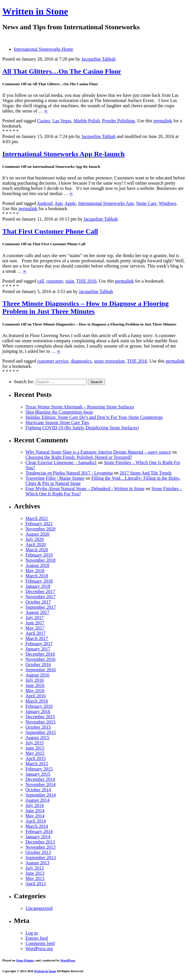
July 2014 (35, 805)
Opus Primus (25, 960)
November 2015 (41, 722)
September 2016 (41, 670)
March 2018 (37, 576)
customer (55, 281)
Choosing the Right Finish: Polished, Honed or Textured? (79, 457)
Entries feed (37, 938)
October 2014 (38, 790)
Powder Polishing (118, 121)
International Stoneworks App (106, 203)
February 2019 (39, 555)
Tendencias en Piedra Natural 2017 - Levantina (69, 473)
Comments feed (40, 943)
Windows (168, 203)
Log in (32, 933)
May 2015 (35, 753)
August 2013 (37, 863)
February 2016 (39, 706)
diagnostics (81, 361)
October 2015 (38, 727)
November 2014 (41, 784)
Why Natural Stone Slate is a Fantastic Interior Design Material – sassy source (98, 452)
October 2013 (38, 852)
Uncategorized (39, 908)
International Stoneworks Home (43, 49)
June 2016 (35, 685)
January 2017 (38, 649)
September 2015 (41, 732)
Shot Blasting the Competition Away (59, 412)
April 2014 (36, 821)
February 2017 (39, 644)
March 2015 (37, 764)
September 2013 (41, 858)
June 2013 (35, 873)
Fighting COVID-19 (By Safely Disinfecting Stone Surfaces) (82, 428)
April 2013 (36, 884)
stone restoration (109, 361)
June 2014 (35, 811)
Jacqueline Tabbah (98, 59)
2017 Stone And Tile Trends (146, 473)
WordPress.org (39, 949)
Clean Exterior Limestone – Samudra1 (61, 462)
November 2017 (41, 597)
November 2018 (41, 560)
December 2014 (40, 779)
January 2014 (38, 837)
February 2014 (39, 831)
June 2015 (35, 748)
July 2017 (35, 618)
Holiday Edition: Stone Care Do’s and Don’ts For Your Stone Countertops (94, 417)
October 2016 (38, 664)
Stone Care (146, 203)
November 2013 (41, 847)
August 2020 (37, 534)
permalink (163, 121)
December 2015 (40, 717)
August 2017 (37, 612)
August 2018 (37, 565)
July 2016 (35, 680)
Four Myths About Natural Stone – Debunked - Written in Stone (85, 489)
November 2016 (41, 659)
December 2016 (40, 654)
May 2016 (35, 691)
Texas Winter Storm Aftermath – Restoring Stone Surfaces (80, 407)
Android (45, 203)
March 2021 (37, 518)
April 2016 (36, 696)
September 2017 (41, 607)
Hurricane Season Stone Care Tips (57, 422)
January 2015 (38, 774)
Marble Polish (87, 121)
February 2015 (39, 769)
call (40, 281)
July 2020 (35, 539)
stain (70, 281)
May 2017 (35, 628)
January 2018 (38, 586)
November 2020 (41, 529)
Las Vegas (62, 121)
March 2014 (37, 826)
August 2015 (37, 738)
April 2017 (36, 633)
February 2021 (39, 524)
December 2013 (40, 842)
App (59, 203)
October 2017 (38, 602)
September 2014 (41, 795)
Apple (70, 203)
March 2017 (37, 638)
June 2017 (35, 623)
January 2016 (38, 711)
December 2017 (40, 591)
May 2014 (35, 816)
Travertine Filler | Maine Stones (55, 478)
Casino (43, 121)
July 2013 (35, 868)
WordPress (68, 960)
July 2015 (35, 743)
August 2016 (37, 675)
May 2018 (35, 571)
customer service (53, 361)
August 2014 (37, 800)
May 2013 (35, 878)
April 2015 (36, 758)
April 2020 (36, 544)
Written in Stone (35, 11)
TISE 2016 (86, 281)
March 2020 (37, 550)
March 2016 (37, 701)
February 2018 (39, 581)
